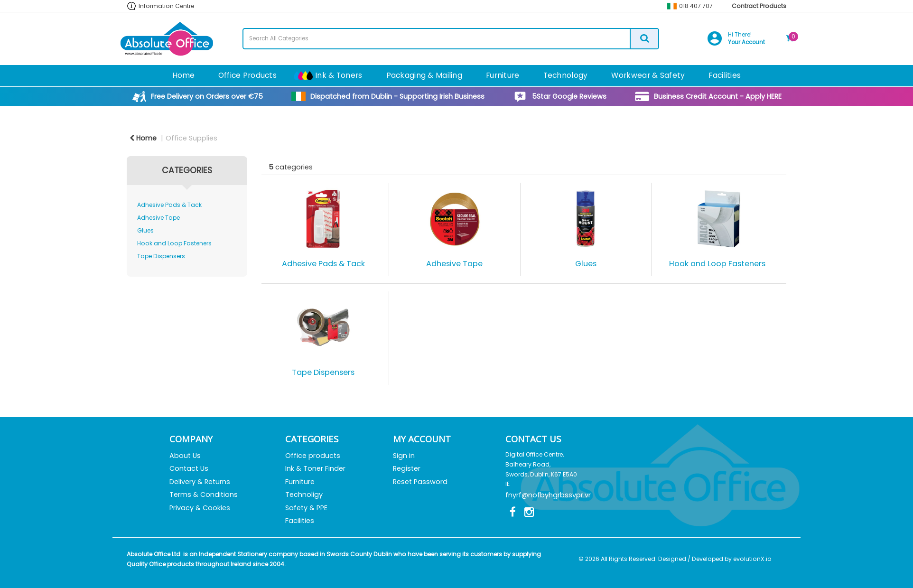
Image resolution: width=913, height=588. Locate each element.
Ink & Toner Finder (315, 468)
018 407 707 (696, 6)
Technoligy (304, 495)
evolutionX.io (752, 559)
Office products (313, 456)
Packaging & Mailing (424, 75)
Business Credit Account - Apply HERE (718, 96)
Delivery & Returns (200, 482)
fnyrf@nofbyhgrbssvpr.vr (548, 495)
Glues (145, 230)
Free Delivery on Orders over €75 (207, 96)
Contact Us (189, 468)
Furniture (503, 75)
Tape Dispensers (161, 256)
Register (407, 468)
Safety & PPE (306, 508)
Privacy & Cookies (200, 508)
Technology (566, 75)
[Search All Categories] (451, 39)
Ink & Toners (339, 75)
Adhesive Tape (158, 218)
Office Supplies (191, 138)
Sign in (404, 456)
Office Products (247, 75)
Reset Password (420, 482)
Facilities (725, 75)
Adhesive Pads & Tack (169, 205)
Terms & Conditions (204, 495)
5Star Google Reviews (569, 96)
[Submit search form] (644, 39)
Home (183, 75)
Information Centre (166, 6)
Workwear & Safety (648, 75)
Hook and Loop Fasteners (174, 243)
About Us (185, 456)
